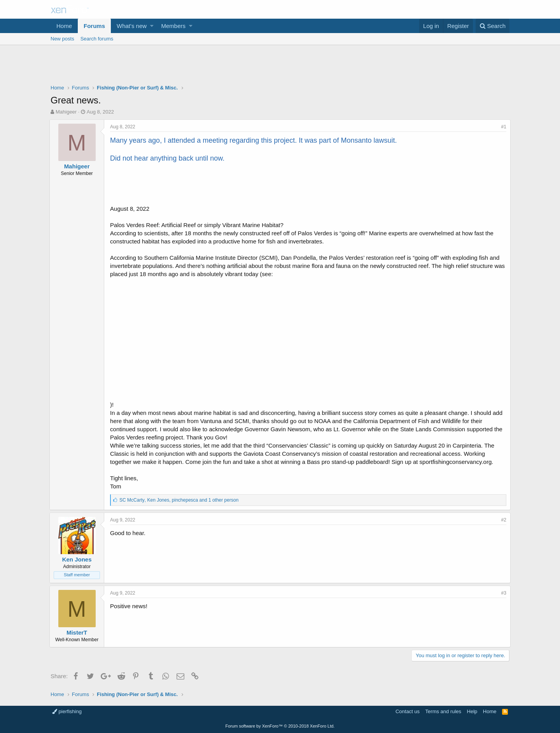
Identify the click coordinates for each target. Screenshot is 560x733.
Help (472, 711)
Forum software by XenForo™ (280, 726)
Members (174, 26)
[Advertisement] (280, 66)
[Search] (493, 26)
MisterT (78, 632)
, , (180, 500)
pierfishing (67, 711)
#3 (503, 593)
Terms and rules (443, 711)
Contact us (408, 711)
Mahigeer (66, 112)
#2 (503, 520)
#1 (503, 127)
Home (64, 26)
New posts (62, 39)
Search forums (97, 39)
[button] (152, 26)
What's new (132, 26)
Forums (94, 26)
